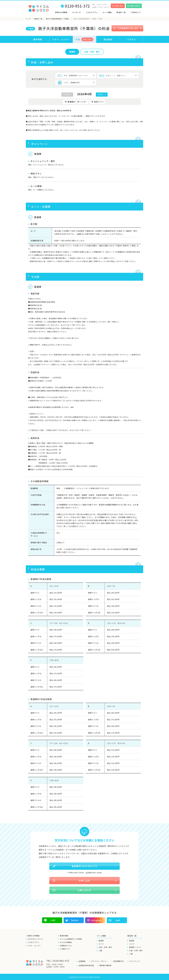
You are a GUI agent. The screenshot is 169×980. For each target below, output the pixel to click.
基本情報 (38, 39)
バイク (101, 944)
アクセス (131, 39)
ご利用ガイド (136, 12)
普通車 (72, 52)
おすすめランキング (35, 939)
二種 (100, 950)
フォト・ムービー (61, 39)
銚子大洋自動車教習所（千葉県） (58, 19)
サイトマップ (134, 961)
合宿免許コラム (66, 946)
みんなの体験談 (66, 942)
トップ (28, 19)
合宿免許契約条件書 (86, 965)
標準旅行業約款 (105, 965)
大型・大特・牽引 (105, 947)
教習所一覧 (38, 19)
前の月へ (68, 94)
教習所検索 (64, 936)
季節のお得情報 (61, 12)
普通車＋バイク (135, 947)
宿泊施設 (108, 39)
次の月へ (101, 94)
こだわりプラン (92, 12)
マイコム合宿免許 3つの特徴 (71, 939)
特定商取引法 (119, 961)
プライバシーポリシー (99, 961)
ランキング (77, 12)
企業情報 (82, 961)
